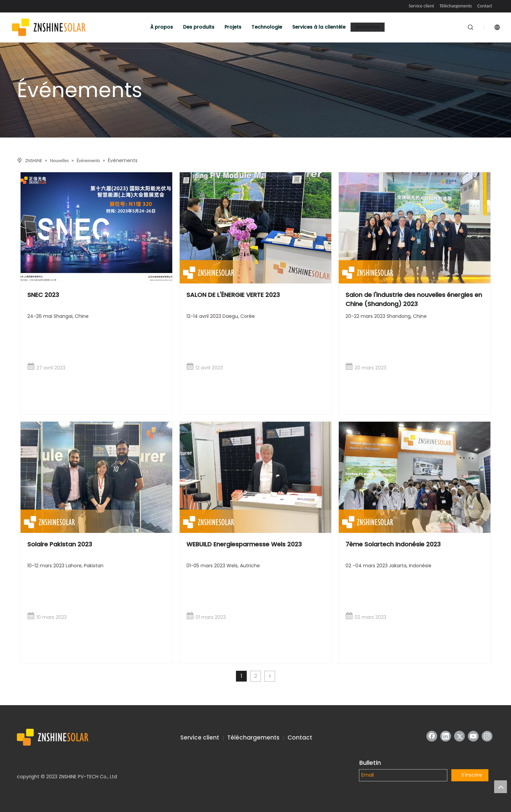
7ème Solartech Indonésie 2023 (393, 544)
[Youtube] (473, 736)
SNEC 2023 (43, 295)
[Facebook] (432, 736)
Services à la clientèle (319, 27)
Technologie (267, 27)
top (501, 787)
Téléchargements (456, 6)
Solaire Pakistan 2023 (60, 544)
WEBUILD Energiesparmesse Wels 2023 (244, 544)
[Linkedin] (446, 736)
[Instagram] (487, 736)
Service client (421, 6)
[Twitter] (459, 736)
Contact (485, 6)
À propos (162, 27)
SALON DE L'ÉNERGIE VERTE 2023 (233, 295)
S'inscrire (472, 775)
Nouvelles (368, 27)
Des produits (199, 27)
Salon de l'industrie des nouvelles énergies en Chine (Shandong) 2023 (414, 299)
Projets (233, 27)
